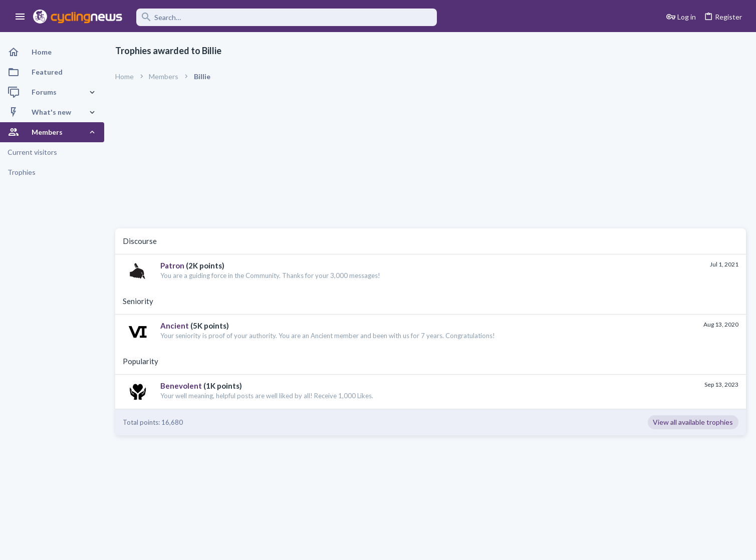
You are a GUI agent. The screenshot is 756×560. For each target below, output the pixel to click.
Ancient (175, 326)
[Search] (287, 17)
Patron (172, 265)
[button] (20, 17)
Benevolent (181, 386)
